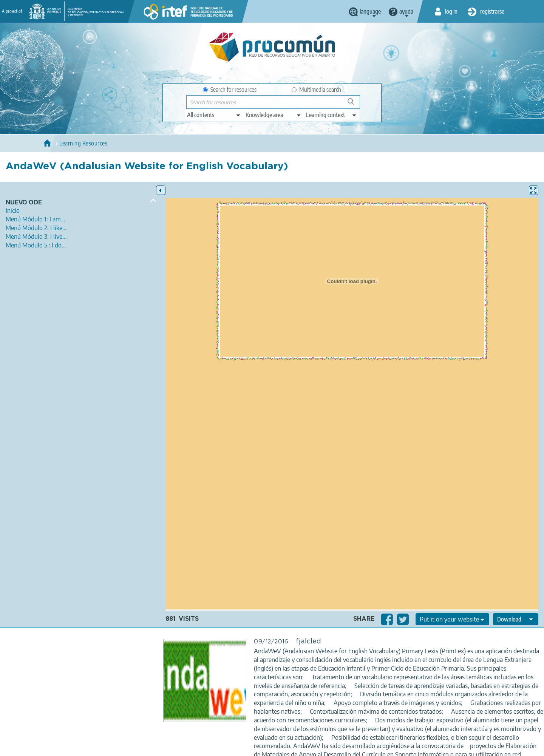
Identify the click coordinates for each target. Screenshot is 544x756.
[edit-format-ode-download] (516, 619)
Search (354, 104)
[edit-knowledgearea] (274, 115)
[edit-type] (214, 115)
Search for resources (230, 90)
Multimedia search (316, 90)
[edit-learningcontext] (331, 115)
